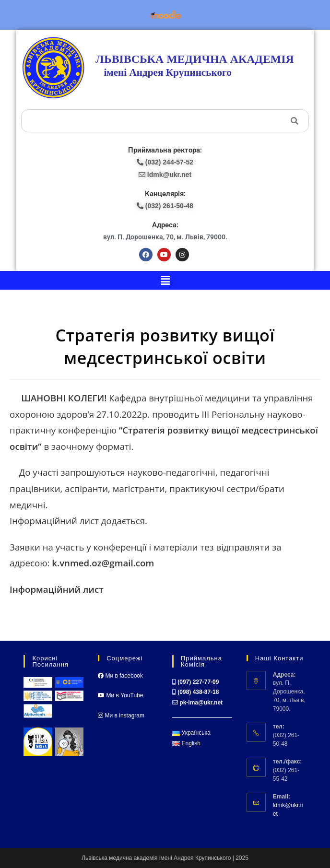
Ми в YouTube (120, 695)
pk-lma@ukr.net (201, 703)
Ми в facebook (120, 676)
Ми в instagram (121, 716)
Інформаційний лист (57, 589)
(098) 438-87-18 (198, 692)
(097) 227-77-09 (198, 682)
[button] (165, 280)
